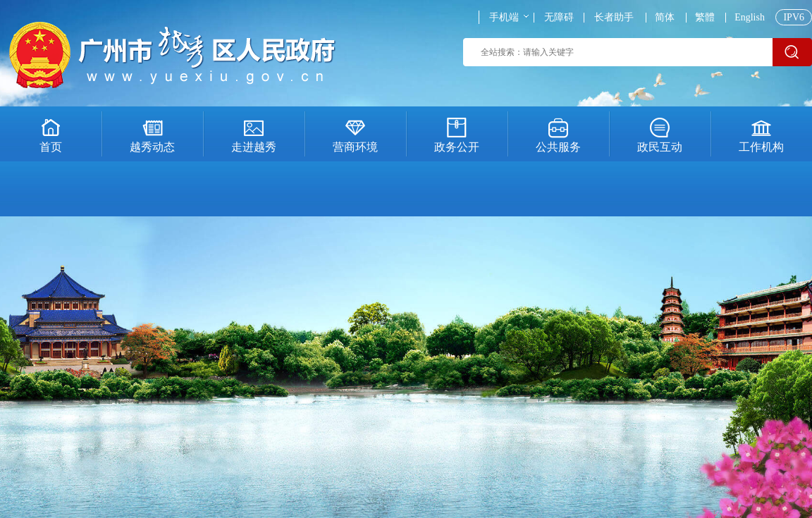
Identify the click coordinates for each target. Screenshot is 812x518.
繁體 (705, 18)
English (750, 18)
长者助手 (614, 18)
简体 (665, 18)
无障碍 (559, 18)
